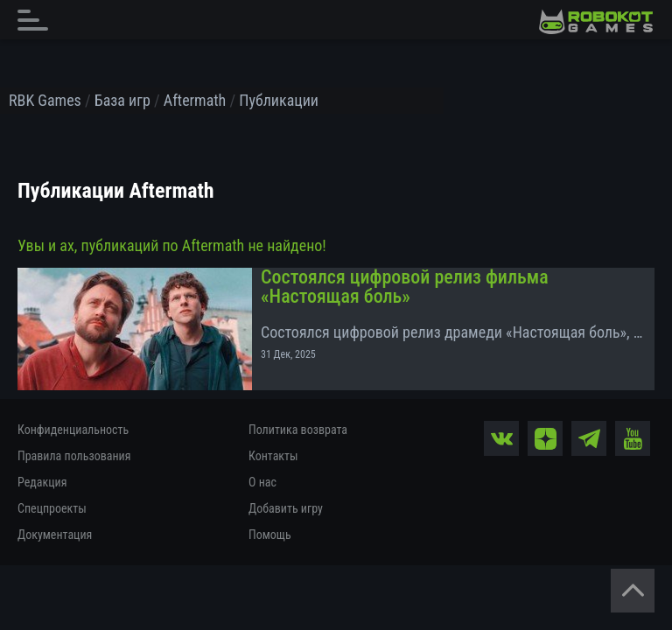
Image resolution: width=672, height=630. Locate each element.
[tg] (589, 438)
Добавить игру (286, 508)
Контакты (273, 456)
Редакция (42, 482)
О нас (262, 482)
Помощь (270, 535)
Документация (55, 535)
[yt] (633, 438)
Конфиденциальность (73, 430)
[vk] (501, 438)
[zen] (545, 438)
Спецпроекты (52, 508)
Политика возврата (298, 430)
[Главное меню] (38, 20)
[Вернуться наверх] (633, 591)
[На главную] (596, 22)
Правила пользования (74, 456)
